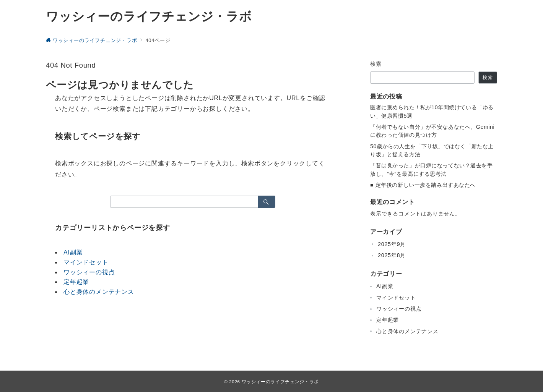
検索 (376, 64)
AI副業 (73, 252)
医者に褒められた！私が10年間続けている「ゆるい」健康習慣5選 (432, 111)
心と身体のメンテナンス (99, 292)
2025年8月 (392, 255)
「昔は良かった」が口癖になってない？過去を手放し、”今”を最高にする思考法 (432, 169)
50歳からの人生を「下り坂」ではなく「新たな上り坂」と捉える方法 (432, 150)
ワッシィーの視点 (89, 272)
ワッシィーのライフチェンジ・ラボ (149, 16)
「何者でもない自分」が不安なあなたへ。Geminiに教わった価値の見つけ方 (432, 131)
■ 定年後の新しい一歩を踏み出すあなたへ (423, 185)
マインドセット (86, 262)
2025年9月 (392, 244)
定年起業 (76, 282)
